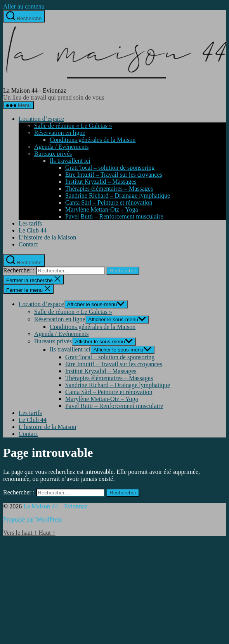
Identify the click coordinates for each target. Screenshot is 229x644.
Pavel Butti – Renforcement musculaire (114, 216)
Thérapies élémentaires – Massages (109, 189)
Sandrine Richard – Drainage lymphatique (118, 195)
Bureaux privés (53, 154)
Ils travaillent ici (70, 161)
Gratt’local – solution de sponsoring (110, 168)
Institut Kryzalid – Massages (101, 182)
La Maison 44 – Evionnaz (55, 506)
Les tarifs (30, 223)
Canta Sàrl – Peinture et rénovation (109, 202)
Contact (28, 244)
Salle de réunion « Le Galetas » (73, 126)
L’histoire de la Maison (47, 237)
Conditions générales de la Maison (93, 140)
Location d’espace (41, 119)
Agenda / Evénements (61, 147)
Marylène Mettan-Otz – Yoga (102, 209)
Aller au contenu (24, 6)
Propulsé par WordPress (33, 519)
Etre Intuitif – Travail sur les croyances (114, 175)
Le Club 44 (33, 230)
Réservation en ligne (60, 133)
